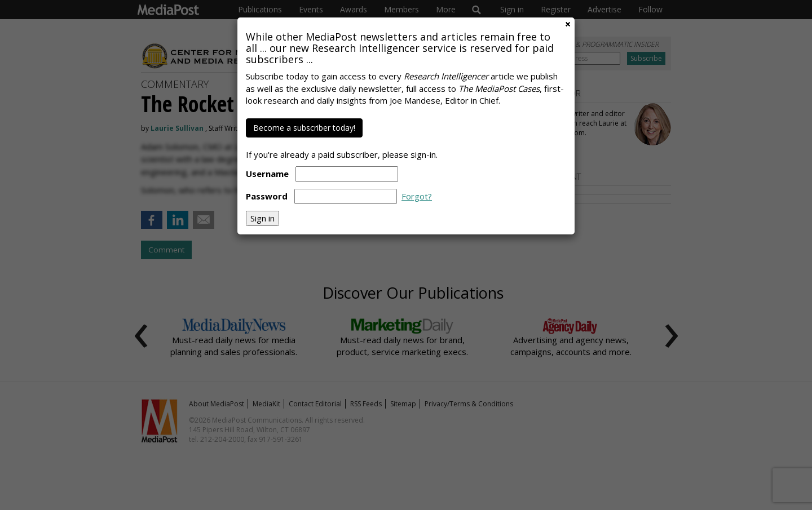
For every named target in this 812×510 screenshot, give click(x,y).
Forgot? (417, 196)
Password (267, 196)
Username (267, 174)
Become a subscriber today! (304, 128)
